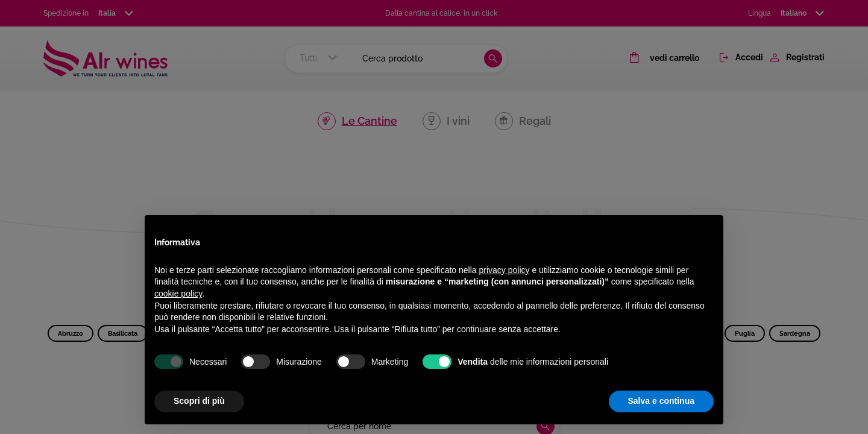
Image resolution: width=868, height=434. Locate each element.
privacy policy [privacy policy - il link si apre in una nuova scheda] (505, 270)
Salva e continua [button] (661, 401)
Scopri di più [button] (199, 401)
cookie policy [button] (178, 294)
